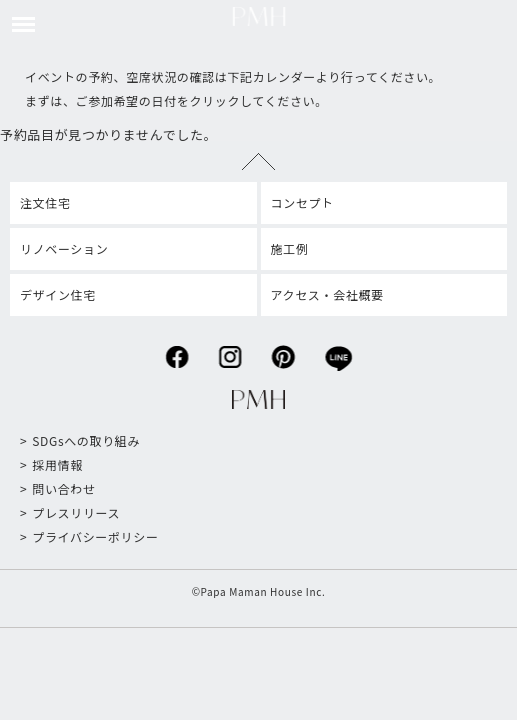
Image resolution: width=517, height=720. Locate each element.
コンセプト (302, 202)
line (338, 352)
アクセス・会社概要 (327, 294)
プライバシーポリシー (95, 536)
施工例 (290, 248)
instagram (229, 351)
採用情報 (57, 464)
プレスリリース (76, 512)
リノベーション (64, 248)
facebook (176, 351)
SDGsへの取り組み (86, 440)
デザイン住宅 (58, 294)
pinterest (283, 351)
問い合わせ (63, 488)
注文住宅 (45, 202)
